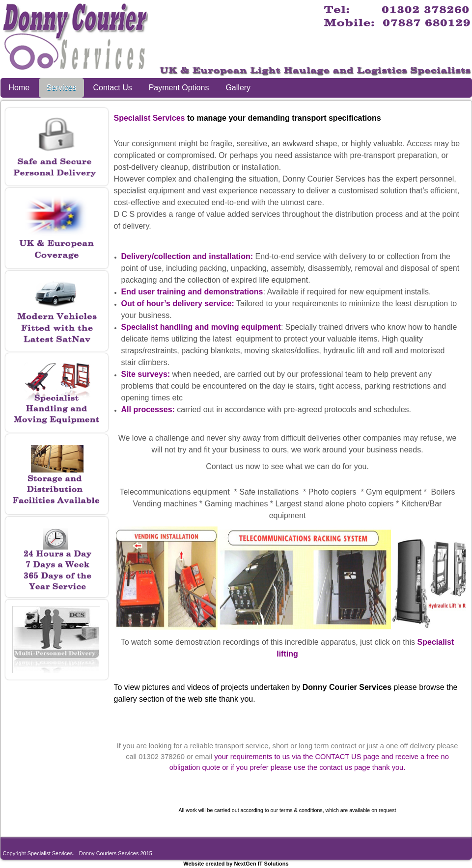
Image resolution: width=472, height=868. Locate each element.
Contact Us (113, 88)
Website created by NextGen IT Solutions (236, 864)
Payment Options (179, 88)
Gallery (238, 88)
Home (19, 88)
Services (61, 88)
